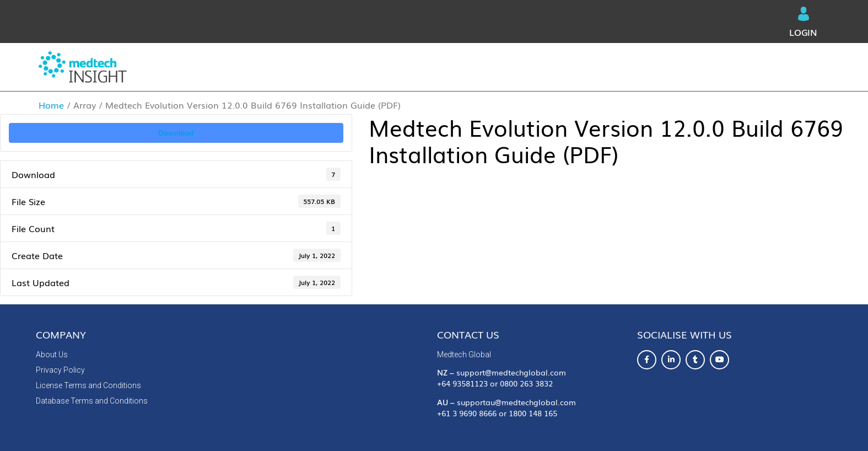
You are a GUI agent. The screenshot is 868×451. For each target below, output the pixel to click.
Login (803, 23)
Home (51, 105)
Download (176, 132)
